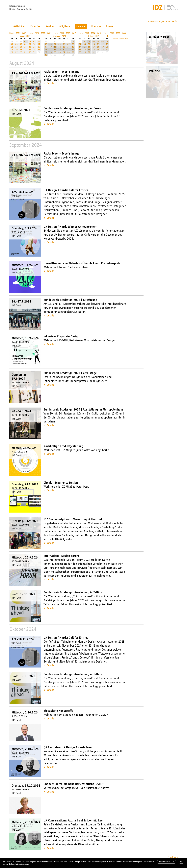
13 (16, 47)
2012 (99, 33)
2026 (18, 33)
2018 (68, 33)
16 (30, 47)
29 (25, 52)
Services (50, 26)
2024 (31, 33)
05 (12, 44)
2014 (93, 33)
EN (148, 21)
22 (25, 50)
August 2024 (25, 36)
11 (39, 44)
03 (34, 41)
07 (21, 44)
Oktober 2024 (94, 36)
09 (30, 44)
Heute (12, 33)
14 (21, 47)
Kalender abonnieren (120, 39)
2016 (81, 33)
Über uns (96, 26)
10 (34, 44)
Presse (109, 26)
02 (30, 41)
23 (30, 50)
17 (34, 47)
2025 (24, 33)
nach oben (174, 857)
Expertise (35, 26)
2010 (112, 33)
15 (25, 47)
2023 (37, 33)
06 (16, 44)
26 (12, 52)
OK (181, 862)
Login (161, 21)
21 (21, 50)
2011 (106, 33)
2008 (124, 33)
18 (39, 47)
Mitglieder (65, 26)
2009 (118, 33)
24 (34, 50)
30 (30, 52)
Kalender (81, 26)
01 (25, 41)
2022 (43, 33)
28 (21, 52)
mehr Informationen (167, 862)
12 (12, 47)
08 (25, 44)
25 (39, 50)
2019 (62, 33)
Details (50, 83)
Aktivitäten (19, 26)
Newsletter (154, 21)
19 (12, 50)
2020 (56, 33)
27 (16, 52)
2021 (49, 33)
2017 (74, 33)
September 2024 (59, 36)
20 (16, 50)
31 (34, 52)
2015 (87, 33)
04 (39, 41)
